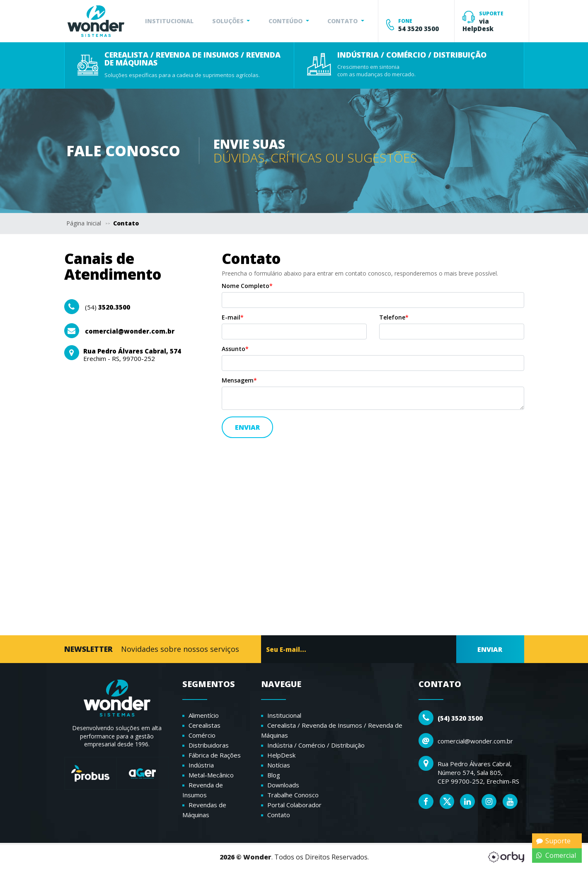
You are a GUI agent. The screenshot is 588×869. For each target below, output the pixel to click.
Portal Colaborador (294, 805)
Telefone (394, 317)
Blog (274, 775)
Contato (126, 223)
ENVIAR (490, 649)
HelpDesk (281, 755)
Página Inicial (84, 223)
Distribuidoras (209, 745)
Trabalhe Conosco (293, 795)
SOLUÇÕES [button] (229, 21)
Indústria (201, 765)
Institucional (284, 715)
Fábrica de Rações (215, 755)
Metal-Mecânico (211, 775)
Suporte (553, 841)
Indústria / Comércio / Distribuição (316, 745)
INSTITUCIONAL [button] (169, 21)
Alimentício (204, 715)
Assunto (235, 349)
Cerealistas (204, 725)
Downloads (283, 785)
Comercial (556, 855)
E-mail (233, 317)
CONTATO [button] (343, 21)
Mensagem (239, 380)
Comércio (202, 735)
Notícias (279, 765)
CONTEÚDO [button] (286, 21)
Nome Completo (247, 286)
